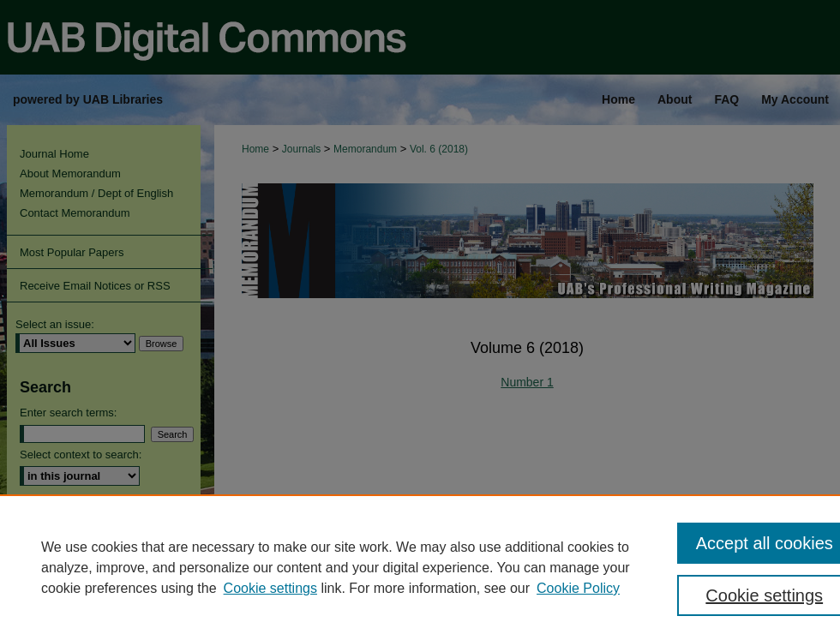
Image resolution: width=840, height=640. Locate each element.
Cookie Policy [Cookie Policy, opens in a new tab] (578, 588)
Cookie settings (270, 588)
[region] (420, 567)
